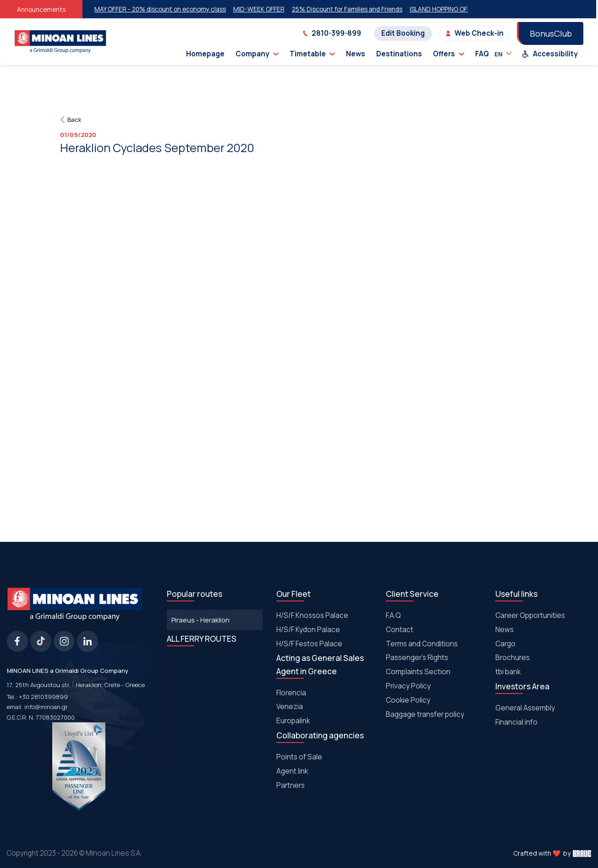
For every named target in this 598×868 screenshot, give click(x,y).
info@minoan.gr (46, 707)
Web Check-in (475, 33)
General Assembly (525, 708)
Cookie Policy (408, 700)
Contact (400, 630)
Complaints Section (418, 672)
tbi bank (508, 672)
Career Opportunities (530, 615)
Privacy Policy (408, 686)
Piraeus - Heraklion (200, 620)
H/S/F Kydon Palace (308, 630)
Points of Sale (299, 757)
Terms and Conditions (422, 644)
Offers (449, 54)
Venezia (290, 707)
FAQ (482, 54)
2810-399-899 (332, 33)
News (356, 54)
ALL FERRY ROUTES (202, 639)
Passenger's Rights (417, 658)
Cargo (505, 644)
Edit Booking (403, 33)
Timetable (312, 54)
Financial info (516, 722)
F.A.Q (393, 615)
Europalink (293, 721)
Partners (291, 785)
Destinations (399, 54)
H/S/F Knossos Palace (312, 615)
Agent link (292, 771)
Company (257, 54)
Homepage (205, 54)
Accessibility (550, 54)
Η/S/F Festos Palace (309, 644)
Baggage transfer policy (425, 714)
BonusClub (551, 33)
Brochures (513, 658)
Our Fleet (294, 594)
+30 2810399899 (43, 697)
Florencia (291, 693)
